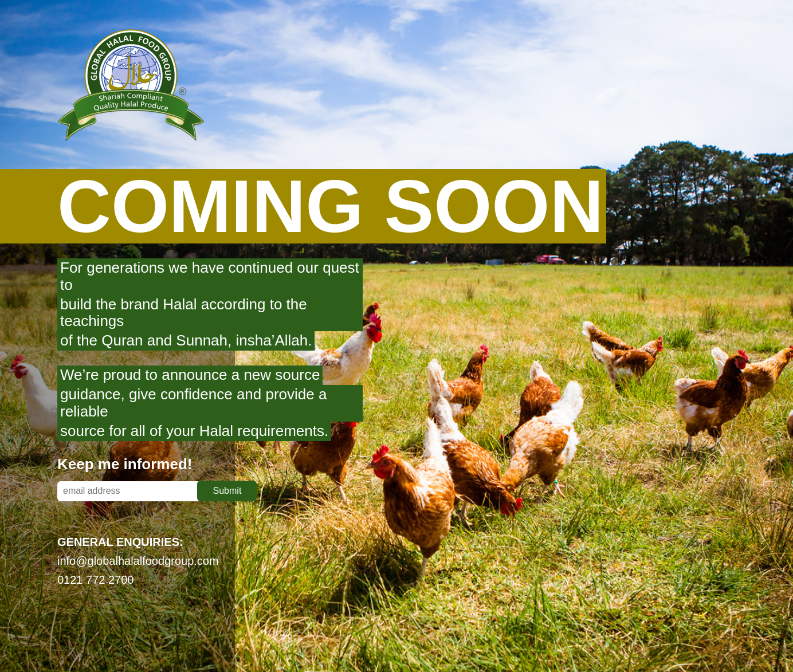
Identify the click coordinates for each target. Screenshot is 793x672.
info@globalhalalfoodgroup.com (138, 561)
